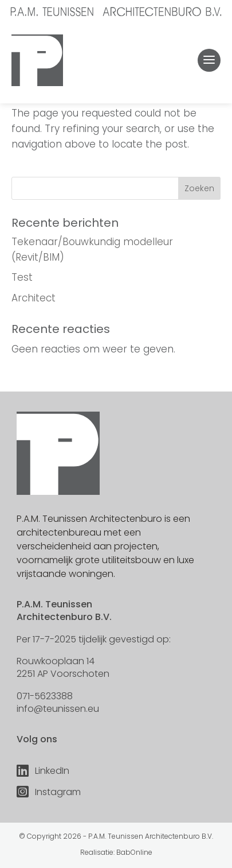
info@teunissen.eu (58, 709)
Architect (34, 298)
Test (22, 277)
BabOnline (134, 852)
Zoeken (199, 188)
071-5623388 (45, 696)
